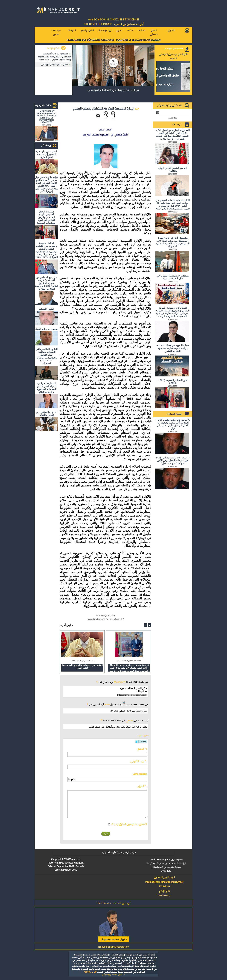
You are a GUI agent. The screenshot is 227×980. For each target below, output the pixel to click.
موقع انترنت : (140, 774)
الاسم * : (142, 749)
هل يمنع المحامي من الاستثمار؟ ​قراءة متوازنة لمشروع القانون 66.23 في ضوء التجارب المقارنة (46, 283)
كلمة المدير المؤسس (173, 49)
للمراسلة (72, 30)
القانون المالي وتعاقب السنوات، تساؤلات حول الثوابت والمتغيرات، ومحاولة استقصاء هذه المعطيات (46, 356)
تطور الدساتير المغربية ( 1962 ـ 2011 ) (173, 382)
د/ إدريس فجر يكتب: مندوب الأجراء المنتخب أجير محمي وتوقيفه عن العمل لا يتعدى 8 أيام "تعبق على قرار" (173, 424)
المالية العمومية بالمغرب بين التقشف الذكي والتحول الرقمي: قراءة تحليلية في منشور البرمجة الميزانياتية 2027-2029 (47, 250)
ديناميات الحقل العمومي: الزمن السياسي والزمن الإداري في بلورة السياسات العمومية (47, 217)
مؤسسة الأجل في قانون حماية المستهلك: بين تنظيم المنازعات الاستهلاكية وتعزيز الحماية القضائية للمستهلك (173, 242)
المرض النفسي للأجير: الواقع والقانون (54, 64)
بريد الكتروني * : (139, 761)
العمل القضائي (154, 32)
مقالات (141, 30)
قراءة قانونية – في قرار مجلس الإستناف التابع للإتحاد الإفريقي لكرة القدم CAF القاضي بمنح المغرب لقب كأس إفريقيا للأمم (47, 184)
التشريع (171, 30)
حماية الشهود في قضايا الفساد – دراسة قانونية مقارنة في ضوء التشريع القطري (173, 348)
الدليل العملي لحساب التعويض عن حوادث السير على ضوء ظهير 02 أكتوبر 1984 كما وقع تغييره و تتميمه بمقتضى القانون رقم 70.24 (173, 204)
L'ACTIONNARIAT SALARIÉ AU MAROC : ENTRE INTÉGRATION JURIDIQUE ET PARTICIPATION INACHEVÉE (47, 117)
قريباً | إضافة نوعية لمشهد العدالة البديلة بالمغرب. (113, 90)
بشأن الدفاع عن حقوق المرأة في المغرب (173, 56)
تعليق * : (142, 786)
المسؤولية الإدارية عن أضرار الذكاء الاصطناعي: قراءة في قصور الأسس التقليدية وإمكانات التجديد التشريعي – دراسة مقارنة (54, 57)
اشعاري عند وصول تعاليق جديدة (129, 824)
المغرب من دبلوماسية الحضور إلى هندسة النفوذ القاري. (46, 154)
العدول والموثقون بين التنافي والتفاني (47, 414)
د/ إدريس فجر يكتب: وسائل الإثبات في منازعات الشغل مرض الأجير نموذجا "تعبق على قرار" (173, 460)
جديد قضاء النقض (56, 32)
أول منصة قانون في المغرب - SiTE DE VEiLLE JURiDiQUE (114, 24)
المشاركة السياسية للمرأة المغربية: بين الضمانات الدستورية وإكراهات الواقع (46, 388)
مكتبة (130, 30)
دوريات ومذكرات (105, 30)
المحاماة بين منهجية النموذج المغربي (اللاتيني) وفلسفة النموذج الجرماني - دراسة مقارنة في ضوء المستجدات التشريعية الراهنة (173, 312)
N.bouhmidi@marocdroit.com (113, 947)
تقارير (119, 30)
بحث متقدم (173, 118)
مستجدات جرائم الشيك (46, 329)
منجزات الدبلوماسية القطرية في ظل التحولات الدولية (173, 277)
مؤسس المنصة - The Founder (114, 903)
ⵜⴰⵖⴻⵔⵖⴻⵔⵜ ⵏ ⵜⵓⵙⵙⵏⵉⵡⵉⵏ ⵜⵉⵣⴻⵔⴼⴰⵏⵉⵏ (113, 20)
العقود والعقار (88, 30)
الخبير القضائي (46, 309)
